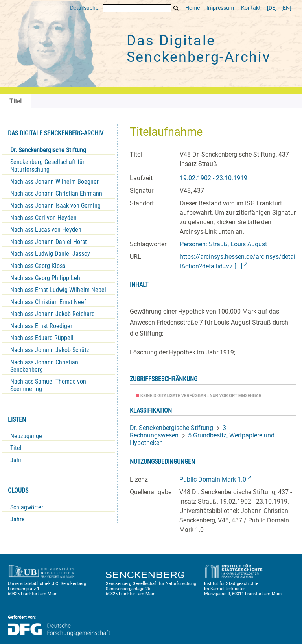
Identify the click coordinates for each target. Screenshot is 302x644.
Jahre (17, 519)
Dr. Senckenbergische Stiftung (48, 150)
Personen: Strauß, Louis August (223, 244)
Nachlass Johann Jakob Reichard (52, 314)
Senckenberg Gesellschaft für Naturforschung (47, 166)
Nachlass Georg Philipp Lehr (46, 278)
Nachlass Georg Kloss (38, 266)
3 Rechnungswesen (178, 432)
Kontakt (251, 8)
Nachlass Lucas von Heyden (46, 230)
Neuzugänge (26, 436)
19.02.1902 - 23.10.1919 (214, 178)
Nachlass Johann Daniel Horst (49, 242)
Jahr (16, 460)
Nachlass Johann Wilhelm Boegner (54, 182)
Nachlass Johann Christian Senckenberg (44, 366)
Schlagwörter (27, 507)
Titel (16, 448)
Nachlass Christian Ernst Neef (48, 302)
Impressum (220, 8)
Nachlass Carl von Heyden (43, 218)
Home (192, 8)
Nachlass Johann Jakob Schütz (50, 350)
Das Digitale (199, 49)
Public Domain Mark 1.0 (213, 479)
